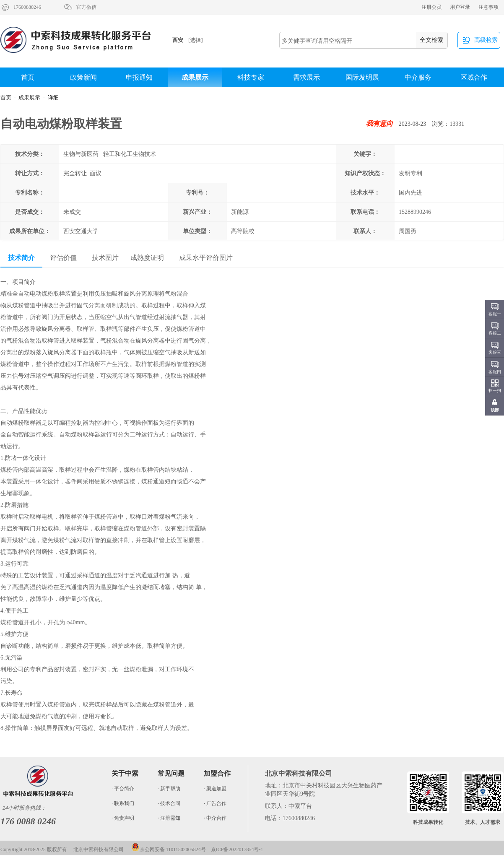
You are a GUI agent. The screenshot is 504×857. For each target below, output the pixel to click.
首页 (28, 77)
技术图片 (105, 258)
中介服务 (418, 77)
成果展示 (195, 77)
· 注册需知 (169, 818)
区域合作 (474, 77)
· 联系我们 (123, 803)
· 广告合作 (215, 803)
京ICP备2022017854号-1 (237, 849)
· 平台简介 (123, 789)
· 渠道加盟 (215, 789)
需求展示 (307, 77)
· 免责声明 (123, 818)
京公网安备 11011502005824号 (169, 849)
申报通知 (139, 77)
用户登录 (460, 7)
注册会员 (431, 7)
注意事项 (488, 7)
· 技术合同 (169, 803)
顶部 (495, 410)
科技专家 (251, 77)
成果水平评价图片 (206, 258)
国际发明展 (362, 77)
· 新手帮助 (169, 789)
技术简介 (21, 258)
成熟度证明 (147, 258)
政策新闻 (83, 77)
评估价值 (63, 258)
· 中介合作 (215, 818)
